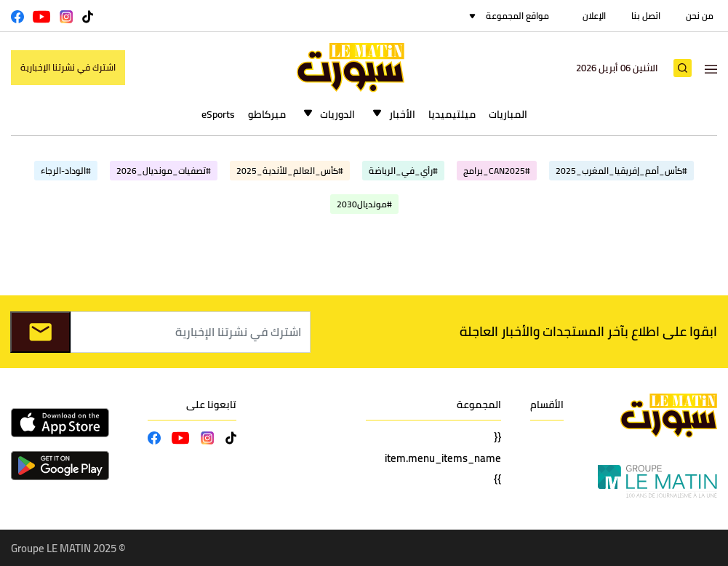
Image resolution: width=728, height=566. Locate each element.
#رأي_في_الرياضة (403, 171)
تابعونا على (211, 404)
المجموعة (479, 404)
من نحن (700, 16)
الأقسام (547, 404)
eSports (218, 114)
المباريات (508, 114)
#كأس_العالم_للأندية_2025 (290, 171)
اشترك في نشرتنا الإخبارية (68, 67)
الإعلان (594, 16)
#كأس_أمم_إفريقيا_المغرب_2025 (621, 171)
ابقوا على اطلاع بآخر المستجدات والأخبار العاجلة (588, 331)
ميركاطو (267, 114)
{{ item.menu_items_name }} (443, 458)
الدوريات (337, 114)
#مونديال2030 (364, 204)
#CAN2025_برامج (497, 171)
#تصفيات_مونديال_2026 (164, 171)
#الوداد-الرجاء (66, 171)
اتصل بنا (646, 16)
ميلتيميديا (452, 114)
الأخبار (402, 114)
